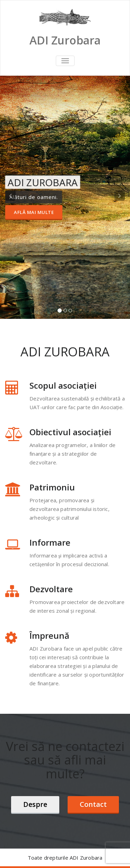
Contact (93, 804)
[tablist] (65, 312)
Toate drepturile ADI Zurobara (65, 858)
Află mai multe (34, 212)
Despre (35, 804)
